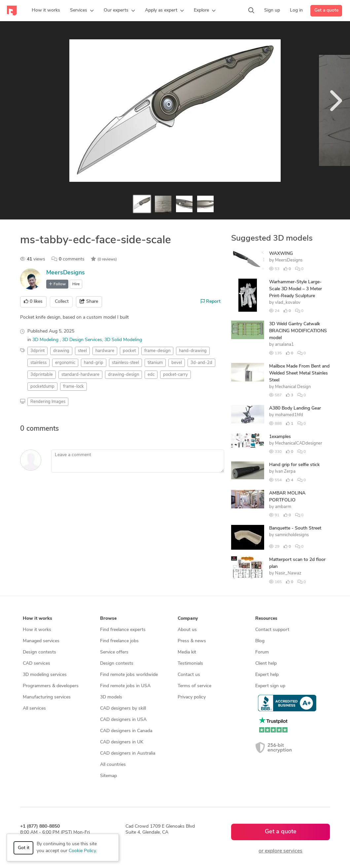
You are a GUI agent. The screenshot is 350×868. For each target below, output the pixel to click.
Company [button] (188, 619)
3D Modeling (46, 340)
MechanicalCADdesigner (299, 443)
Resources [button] (266, 619)
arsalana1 (284, 345)
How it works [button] (37, 619)
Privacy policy (192, 697)
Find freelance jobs (119, 641)
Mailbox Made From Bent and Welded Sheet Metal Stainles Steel (299, 373)
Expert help (267, 675)
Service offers (114, 652)
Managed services (41, 641)
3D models (111, 697)
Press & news (192, 641)
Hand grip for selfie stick (294, 465)
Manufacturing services (47, 697)
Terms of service (194, 686)
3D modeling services (45, 675)
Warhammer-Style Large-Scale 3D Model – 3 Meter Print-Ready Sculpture (296, 289)
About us (187, 630)
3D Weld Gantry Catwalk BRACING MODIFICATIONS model (298, 331)
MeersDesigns (66, 273)
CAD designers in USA (123, 720)
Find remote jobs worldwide (129, 675)
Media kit (187, 652)
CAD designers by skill (123, 709)
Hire (76, 284)
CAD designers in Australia (128, 753)
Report (211, 301)
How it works (37, 630)
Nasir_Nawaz (288, 573)
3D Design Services (82, 340)
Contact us (189, 675)
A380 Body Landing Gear (295, 408)
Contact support (272, 630)
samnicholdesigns (292, 535)
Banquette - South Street (295, 528)
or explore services (280, 851)
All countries (113, 765)
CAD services (36, 664)
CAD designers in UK (122, 742)
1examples (280, 437)
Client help (266, 664)
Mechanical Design (293, 387)
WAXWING (281, 254)
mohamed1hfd (289, 415)
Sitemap (108, 776)
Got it (24, 848)
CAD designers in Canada (126, 731)
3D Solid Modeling (123, 340)
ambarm (283, 507)
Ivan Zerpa (285, 472)
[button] (82, 11)
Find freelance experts (123, 630)
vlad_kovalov (288, 303)
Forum (262, 652)
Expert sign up (270, 686)
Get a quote (326, 10)
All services (34, 709)
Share (89, 301)
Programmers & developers (51, 686)
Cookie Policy (82, 851)
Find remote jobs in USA (125, 686)
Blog (260, 641)
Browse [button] (108, 619)
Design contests (39, 652)
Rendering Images (48, 402)
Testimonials (190, 664)
